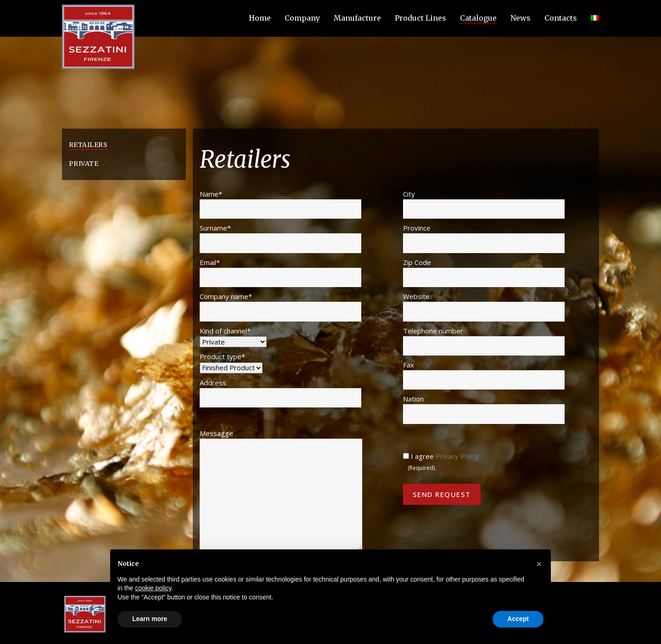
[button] (539, 564)
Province (484, 238)
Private (84, 164)
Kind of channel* (233, 336)
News (521, 18)
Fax (484, 375)
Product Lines (420, 18)
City (484, 204)
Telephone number (484, 341)
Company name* (280, 306)
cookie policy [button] (153, 588)
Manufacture (357, 18)
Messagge (281, 490)
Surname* (280, 238)
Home (260, 18)
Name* (280, 204)
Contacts (561, 18)
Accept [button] (518, 619)
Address (280, 393)
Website (484, 306)
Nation (484, 409)
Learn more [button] (150, 619)
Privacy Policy (457, 456)
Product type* (231, 362)
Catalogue (478, 18)
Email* (280, 272)
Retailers (88, 145)
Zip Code (484, 272)
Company (302, 18)
